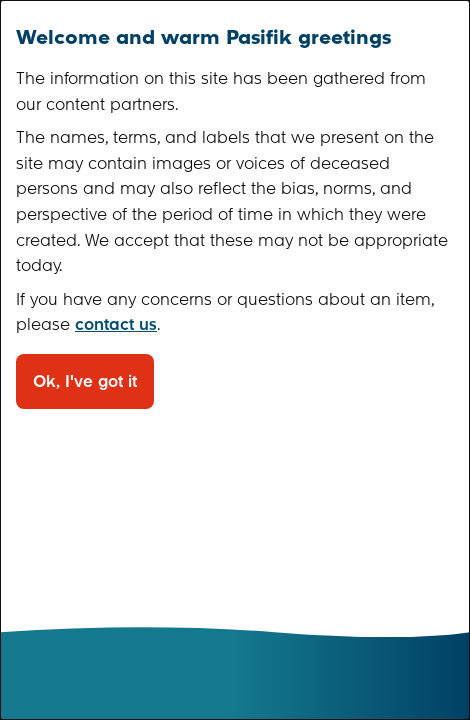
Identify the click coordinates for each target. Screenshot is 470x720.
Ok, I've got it (85, 381)
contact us (116, 324)
